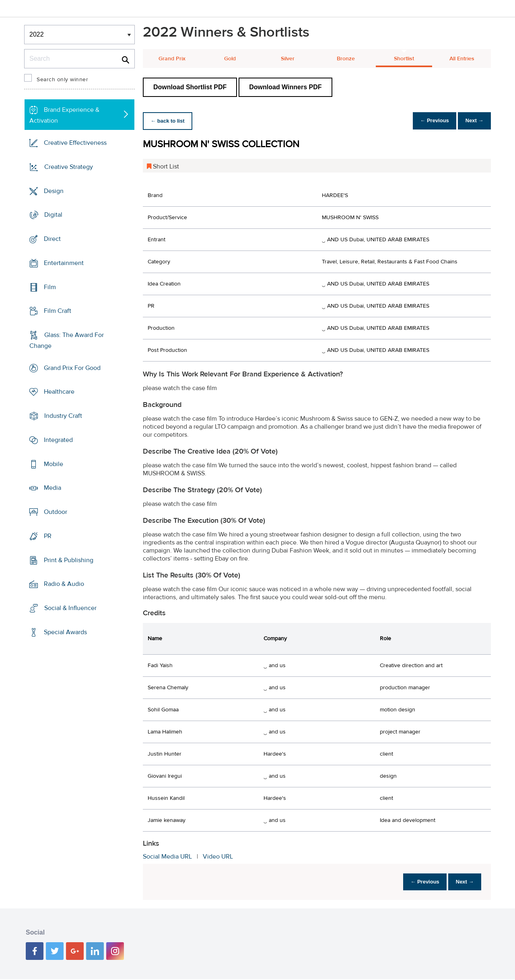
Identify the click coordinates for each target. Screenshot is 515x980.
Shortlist (404, 59)
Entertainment (64, 263)
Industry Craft (63, 416)
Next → (472, 121)
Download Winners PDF (285, 87)
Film (50, 287)
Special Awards (65, 632)
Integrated (58, 440)
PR (48, 536)
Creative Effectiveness (75, 143)
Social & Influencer (70, 608)
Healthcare (59, 392)
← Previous (428, 121)
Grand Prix (172, 59)
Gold (230, 59)
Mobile (54, 464)
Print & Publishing (69, 560)
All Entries (462, 59)
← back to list (170, 121)
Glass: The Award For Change (67, 340)
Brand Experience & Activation (64, 115)
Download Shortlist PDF (190, 87)
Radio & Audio (64, 584)
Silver (288, 59)
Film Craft (58, 311)
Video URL (218, 857)
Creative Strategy (69, 167)
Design (54, 191)
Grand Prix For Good (72, 368)
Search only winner (62, 80)
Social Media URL (167, 857)
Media (53, 488)
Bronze (346, 59)
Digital (53, 215)
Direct (52, 239)
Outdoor (56, 512)
